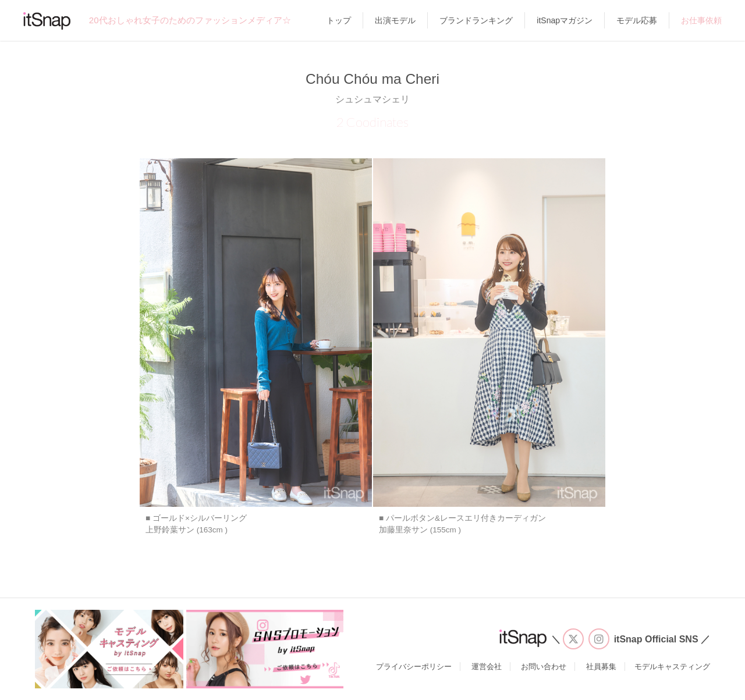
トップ (339, 20)
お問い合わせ (544, 667)
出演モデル (395, 20)
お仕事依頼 (701, 20)
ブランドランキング (476, 20)
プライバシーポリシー (414, 667)
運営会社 (487, 667)
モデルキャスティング (672, 667)
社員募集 (601, 667)
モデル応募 (637, 20)
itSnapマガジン (565, 20)
